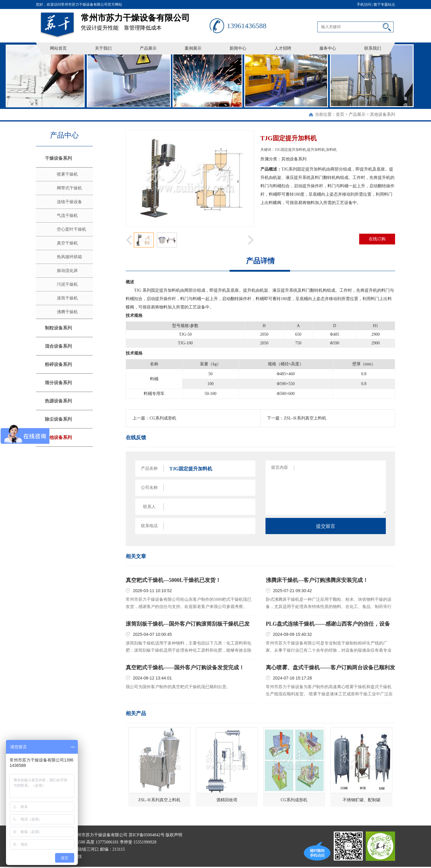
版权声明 (174, 835)
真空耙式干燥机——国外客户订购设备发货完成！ (185, 668)
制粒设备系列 (58, 328)
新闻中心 (238, 48)
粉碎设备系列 (58, 364)
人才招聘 (283, 48)
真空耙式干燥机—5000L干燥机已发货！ (173, 580)
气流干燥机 (67, 216)
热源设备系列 (58, 401)
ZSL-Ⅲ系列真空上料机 (305, 418)
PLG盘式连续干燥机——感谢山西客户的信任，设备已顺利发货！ (328, 624)
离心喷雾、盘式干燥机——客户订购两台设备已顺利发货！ (330, 668)
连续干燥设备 (69, 202)
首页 (340, 114)
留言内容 (280, 468)
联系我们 (373, 48)
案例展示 (193, 48)
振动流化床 (67, 271)
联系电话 (149, 526)
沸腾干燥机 (67, 312)
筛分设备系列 (58, 383)
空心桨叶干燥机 (72, 229)
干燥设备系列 (58, 158)
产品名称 (149, 468)
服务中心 (328, 48)
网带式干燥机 (69, 188)
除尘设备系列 (58, 419)
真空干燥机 (67, 243)
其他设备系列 (383, 114)
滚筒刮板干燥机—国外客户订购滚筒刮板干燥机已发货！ (188, 624)
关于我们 (103, 48)
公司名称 (149, 488)
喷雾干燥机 (67, 174)
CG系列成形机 (163, 418)
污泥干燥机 (67, 284)
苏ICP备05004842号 (147, 835)
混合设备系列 (58, 346)
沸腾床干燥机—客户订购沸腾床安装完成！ (317, 580)
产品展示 (148, 48)
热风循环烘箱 (69, 257)
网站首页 (58, 48)
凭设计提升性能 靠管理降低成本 (145, 20)
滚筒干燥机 (67, 298)
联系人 (149, 507)
